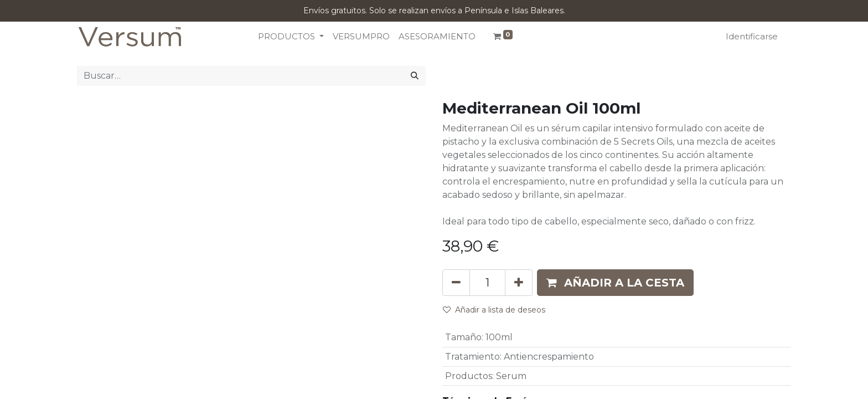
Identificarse (752, 36)
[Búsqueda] (415, 76)
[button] (615, 283)
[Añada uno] (519, 283)
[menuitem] (361, 37)
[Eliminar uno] (456, 283)
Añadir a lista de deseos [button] (494, 310)
